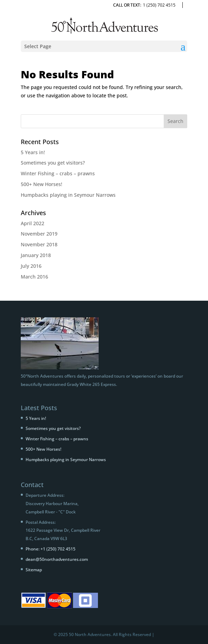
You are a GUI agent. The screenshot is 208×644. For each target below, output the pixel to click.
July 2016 (31, 266)
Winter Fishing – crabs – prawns (58, 173)
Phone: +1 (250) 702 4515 (51, 549)
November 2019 (39, 234)
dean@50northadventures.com (57, 559)
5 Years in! (33, 152)
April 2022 (33, 223)
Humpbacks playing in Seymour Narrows (68, 195)
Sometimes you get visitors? (53, 163)
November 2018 (39, 244)
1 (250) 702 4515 (159, 5)
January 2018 (36, 255)
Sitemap (34, 570)
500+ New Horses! (42, 184)
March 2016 (34, 277)
